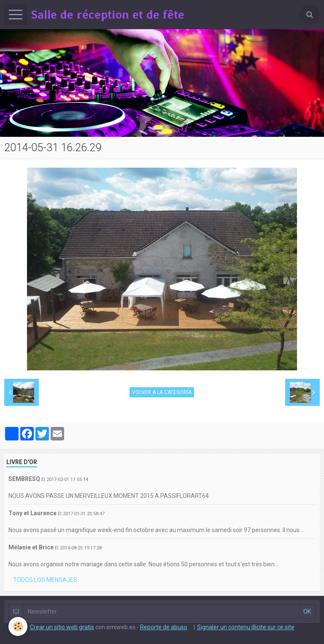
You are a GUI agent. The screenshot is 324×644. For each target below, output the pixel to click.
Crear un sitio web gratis (62, 627)
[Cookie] (18, 626)
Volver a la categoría (162, 392)
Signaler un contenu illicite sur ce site (246, 627)
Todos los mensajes (45, 580)
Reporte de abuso (164, 627)
